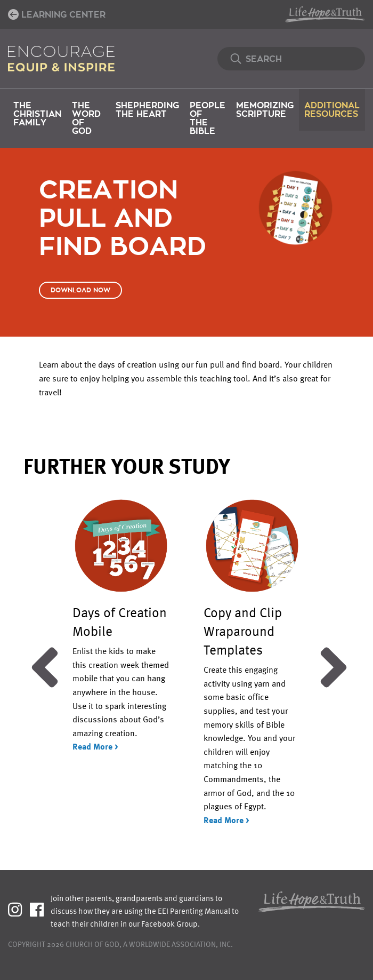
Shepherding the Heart (147, 110)
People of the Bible (208, 118)
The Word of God (86, 118)
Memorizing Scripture (265, 110)
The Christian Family (37, 114)
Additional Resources (332, 110)
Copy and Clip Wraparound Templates (243, 631)
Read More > (95, 746)
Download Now (80, 290)
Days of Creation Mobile (120, 621)
